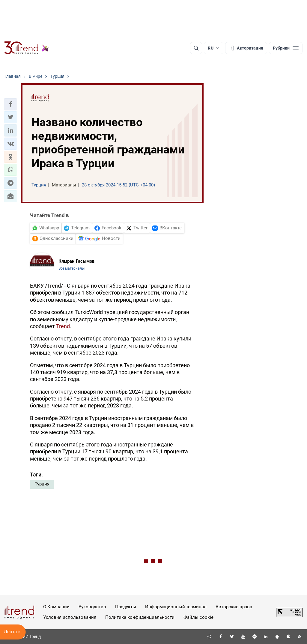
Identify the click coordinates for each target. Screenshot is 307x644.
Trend (63, 326)
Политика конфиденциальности (140, 617)
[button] (10, 104)
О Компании (56, 607)
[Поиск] (196, 48)
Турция (42, 484)
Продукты (126, 607)
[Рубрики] (286, 48)
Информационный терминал (176, 607)
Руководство (92, 607)
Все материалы (72, 268)
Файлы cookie (198, 617)
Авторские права (234, 607)
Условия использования (70, 617)
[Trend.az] (27, 48)
